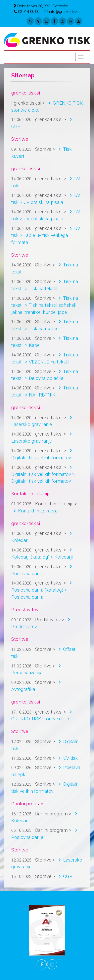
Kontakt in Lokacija (34, 511)
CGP (64, 876)
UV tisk (67, 758)
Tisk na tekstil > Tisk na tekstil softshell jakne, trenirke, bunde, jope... (45, 305)
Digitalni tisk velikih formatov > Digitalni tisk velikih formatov (43, 474)
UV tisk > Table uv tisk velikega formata (46, 235)
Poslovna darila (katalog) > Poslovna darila (43, 590)
